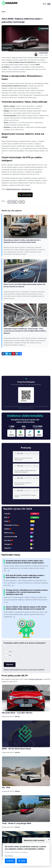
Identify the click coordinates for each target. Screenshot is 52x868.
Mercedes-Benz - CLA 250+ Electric (17, 713)
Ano (10, 652)
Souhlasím (10, 861)
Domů (3, 12)
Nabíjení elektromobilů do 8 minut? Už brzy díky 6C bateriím (24, 670)
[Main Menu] (46, 4)
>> (9, 571)
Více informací (9, 856)
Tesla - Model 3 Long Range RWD (17, 823)
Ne (10, 655)
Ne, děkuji (22, 861)
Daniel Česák (43, 53)
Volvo (22, 202)
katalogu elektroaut (36, 679)
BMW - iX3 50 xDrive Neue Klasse (16, 749)
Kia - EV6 (6, 788)
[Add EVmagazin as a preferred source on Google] (25, 195)
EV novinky (12, 202)
